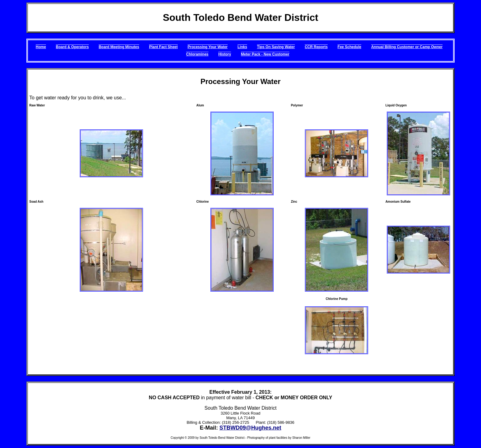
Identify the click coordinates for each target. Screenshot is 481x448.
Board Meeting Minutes (119, 47)
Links (242, 47)
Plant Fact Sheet (163, 47)
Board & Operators (72, 47)
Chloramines (197, 54)
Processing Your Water (208, 47)
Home (41, 47)
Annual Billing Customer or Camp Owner (407, 47)
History (225, 54)
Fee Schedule (349, 47)
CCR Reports (316, 47)
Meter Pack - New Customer (265, 54)
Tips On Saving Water (276, 47)
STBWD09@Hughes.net (250, 428)
